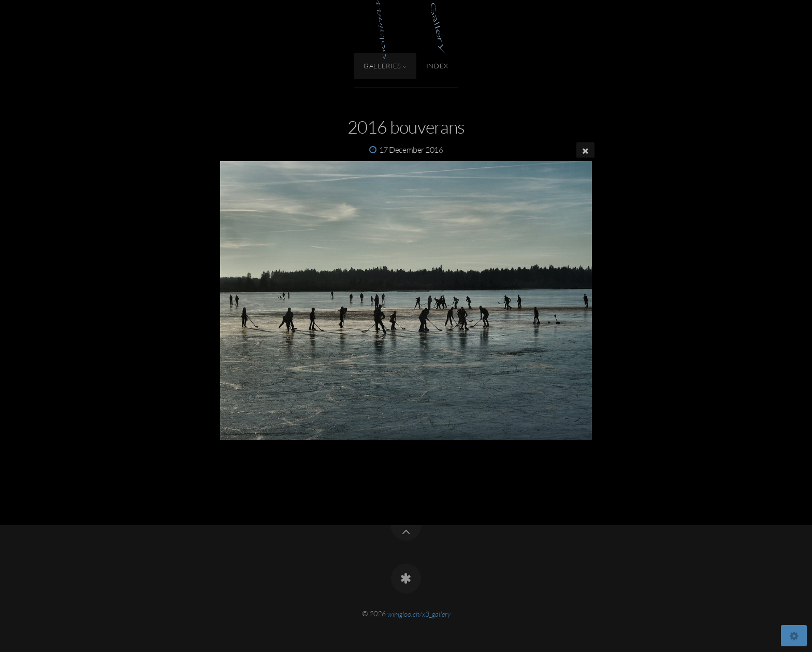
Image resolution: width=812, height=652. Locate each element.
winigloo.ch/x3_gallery (419, 613)
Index (437, 66)
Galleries (382, 66)
